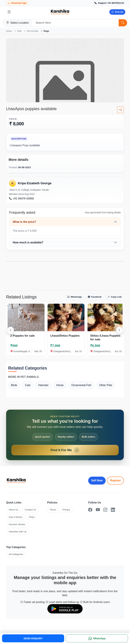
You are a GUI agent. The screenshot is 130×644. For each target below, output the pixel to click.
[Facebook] (90, 510)
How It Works (15, 517)
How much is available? (28, 242)
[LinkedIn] (113, 510)
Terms (53, 510)
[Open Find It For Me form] (65, 435)
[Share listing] (121, 110)
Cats (28, 385)
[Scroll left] (11, 330)
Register (115, 480)
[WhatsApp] (97, 638)
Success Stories (17, 524)
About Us (13, 510)
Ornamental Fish (81, 385)
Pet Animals (33, 31)
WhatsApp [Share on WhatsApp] (75, 297)
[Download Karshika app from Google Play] (17, 3)
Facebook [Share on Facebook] (95, 297)
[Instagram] (105, 510)
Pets (19, 31)
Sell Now (97, 480)
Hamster (43, 385)
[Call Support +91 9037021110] (109, 3)
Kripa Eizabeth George (35, 183)
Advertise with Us (18, 532)
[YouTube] (98, 510)
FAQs (32, 517)
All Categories (16, 554)
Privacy (66, 510)
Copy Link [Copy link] (115, 297)
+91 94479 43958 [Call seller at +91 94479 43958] (21, 199)
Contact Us (30, 510)
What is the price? (25, 222)
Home (9, 31)
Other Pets (106, 385)
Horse (60, 385)
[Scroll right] (119, 330)
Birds (14, 385)
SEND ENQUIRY (33, 638)
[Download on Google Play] (65, 609)
